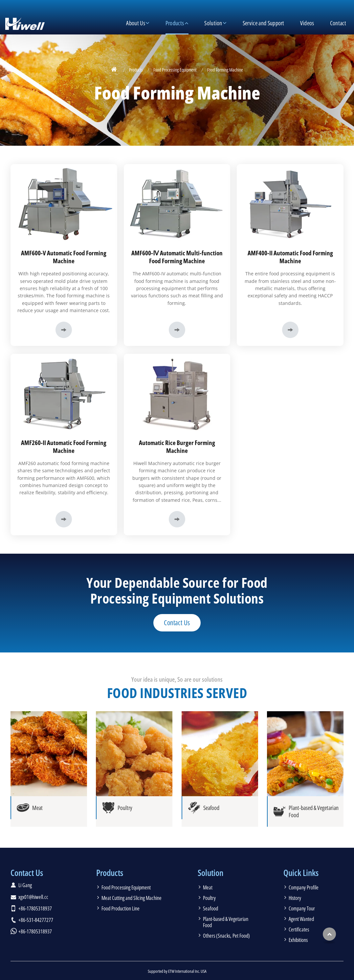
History (295, 898)
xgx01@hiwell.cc (33, 897)
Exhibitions (298, 940)
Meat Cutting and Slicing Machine (132, 898)
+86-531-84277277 (36, 920)
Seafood (210, 908)
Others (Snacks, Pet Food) (226, 936)
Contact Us (27, 873)
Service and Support (264, 23)
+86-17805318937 (35, 908)
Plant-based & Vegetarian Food (226, 922)
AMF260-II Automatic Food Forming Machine (64, 447)
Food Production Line (121, 908)
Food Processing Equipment (175, 70)
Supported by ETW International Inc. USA (177, 971)
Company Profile (304, 887)
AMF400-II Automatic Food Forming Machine (290, 257)
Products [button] (175, 23)
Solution (210, 873)
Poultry (209, 898)
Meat (208, 887)
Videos (307, 23)
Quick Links (301, 873)
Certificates (299, 929)
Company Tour (302, 908)
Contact (338, 23)
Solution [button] (213, 23)
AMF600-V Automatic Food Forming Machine (64, 257)
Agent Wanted (301, 919)
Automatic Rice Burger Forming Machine (177, 447)
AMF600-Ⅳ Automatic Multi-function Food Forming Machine (177, 257)
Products (136, 70)
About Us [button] (136, 23)
